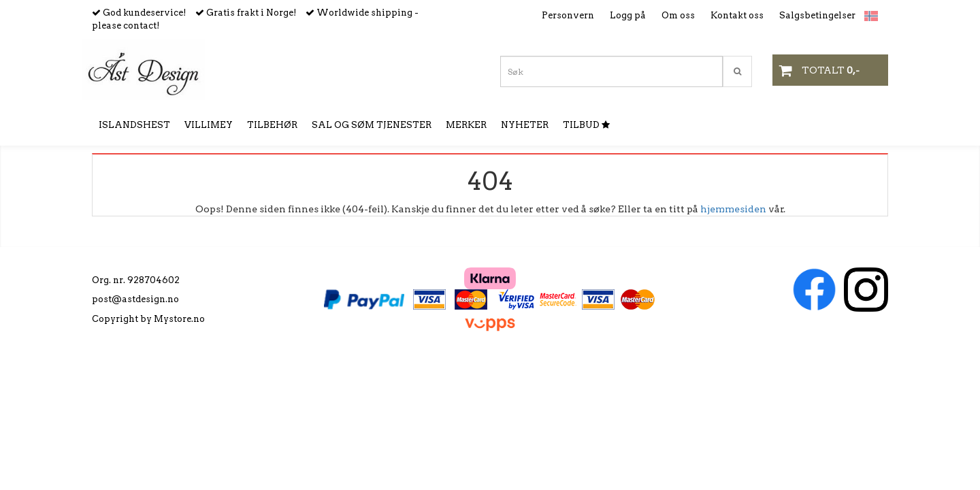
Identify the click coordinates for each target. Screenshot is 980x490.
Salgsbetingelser (817, 15)
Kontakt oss (737, 15)
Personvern (568, 15)
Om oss (678, 15)
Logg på (628, 15)
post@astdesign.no (135, 299)
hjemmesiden (733, 209)
